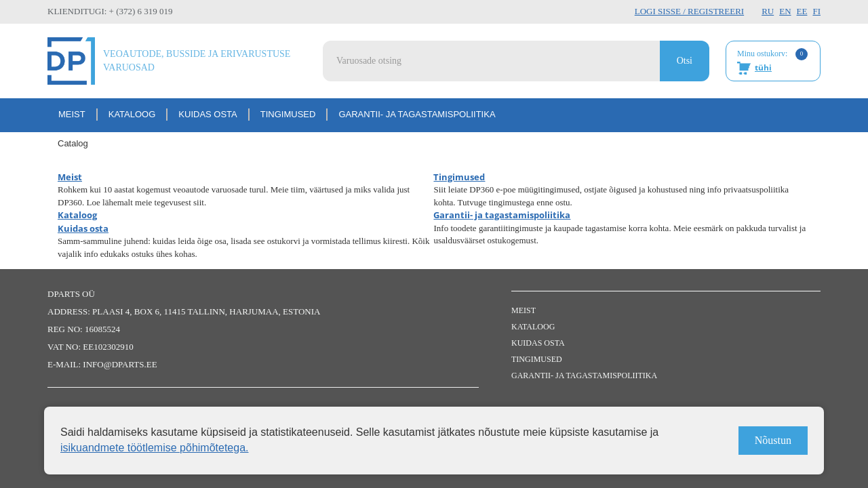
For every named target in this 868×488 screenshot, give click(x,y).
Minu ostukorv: (772, 62)
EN (785, 11)
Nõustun (773, 440)
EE (802, 11)
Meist (72, 114)
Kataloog (132, 114)
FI (816, 11)
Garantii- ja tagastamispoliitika (417, 114)
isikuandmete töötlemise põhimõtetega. (155, 448)
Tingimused (288, 114)
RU (768, 11)
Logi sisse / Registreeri (689, 11)
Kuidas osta (208, 114)
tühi (763, 67)
